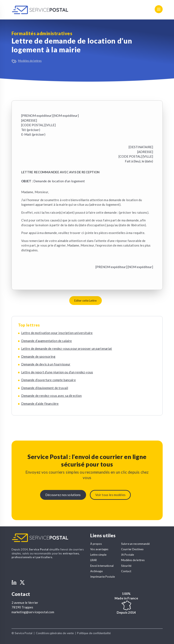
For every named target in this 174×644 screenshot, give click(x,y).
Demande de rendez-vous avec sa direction (52, 396)
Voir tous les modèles (110, 495)
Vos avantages (99, 549)
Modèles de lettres (30, 61)
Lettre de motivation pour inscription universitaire (57, 333)
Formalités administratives (42, 33)
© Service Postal (22, 633)
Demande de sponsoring (38, 356)
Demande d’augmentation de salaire (47, 341)
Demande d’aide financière (40, 404)
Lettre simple (98, 555)
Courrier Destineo (132, 549)
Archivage (96, 571)
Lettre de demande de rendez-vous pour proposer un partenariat (67, 348)
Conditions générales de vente (55, 633)
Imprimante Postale (103, 577)
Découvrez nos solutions (63, 495)
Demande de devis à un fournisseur (46, 364)
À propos (96, 544)
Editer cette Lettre (85, 301)
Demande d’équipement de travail (45, 388)
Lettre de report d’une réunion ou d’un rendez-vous (57, 372)
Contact (126, 571)
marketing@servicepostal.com (33, 612)
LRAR (94, 560)
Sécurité (126, 566)
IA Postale (128, 555)
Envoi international (102, 566)
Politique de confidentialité (94, 633)
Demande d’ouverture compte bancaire (48, 380)
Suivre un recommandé (135, 544)
